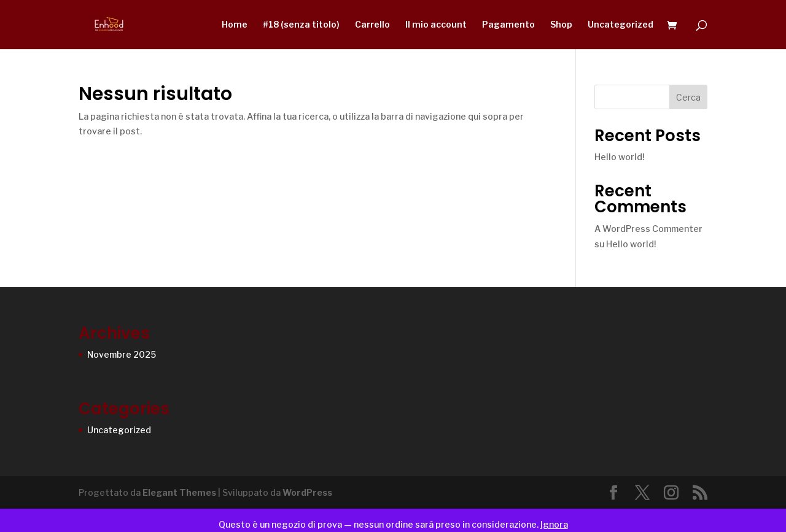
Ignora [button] (554, 524)
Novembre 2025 (122, 354)
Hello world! (619, 157)
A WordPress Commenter (648, 229)
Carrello (372, 25)
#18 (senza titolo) (301, 25)
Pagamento (508, 25)
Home (235, 25)
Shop (561, 25)
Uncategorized (621, 25)
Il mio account (436, 25)
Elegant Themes (179, 492)
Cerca (688, 97)
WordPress (307, 492)
